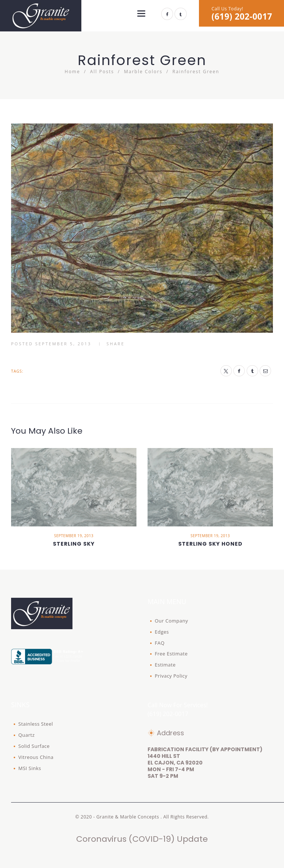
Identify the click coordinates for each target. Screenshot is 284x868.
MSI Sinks (30, 768)
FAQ (160, 643)
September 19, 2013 (74, 536)
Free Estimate (171, 654)
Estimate (165, 665)
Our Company (172, 621)
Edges (162, 632)
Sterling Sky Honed (210, 544)
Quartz (27, 735)
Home (72, 72)
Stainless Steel (36, 724)
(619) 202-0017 (242, 16)
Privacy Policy (171, 676)
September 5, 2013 (63, 344)
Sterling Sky (74, 544)
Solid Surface (34, 746)
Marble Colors (143, 72)
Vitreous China (36, 757)
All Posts (102, 72)
